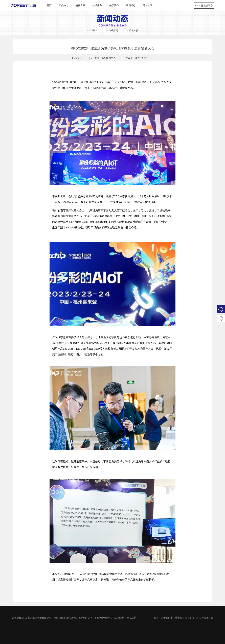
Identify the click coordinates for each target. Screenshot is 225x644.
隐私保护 (132, 618)
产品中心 (64, 5)
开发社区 (148, 5)
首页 (49, 5)
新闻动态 (131, 5)
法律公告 (119, 618)
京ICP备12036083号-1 (100, 618)
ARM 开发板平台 (204, 6)
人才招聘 (189, 618)
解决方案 (80, 5)
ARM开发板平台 (205, 618)
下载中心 (177, 618)
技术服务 (97, 5)
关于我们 (114, 5)
